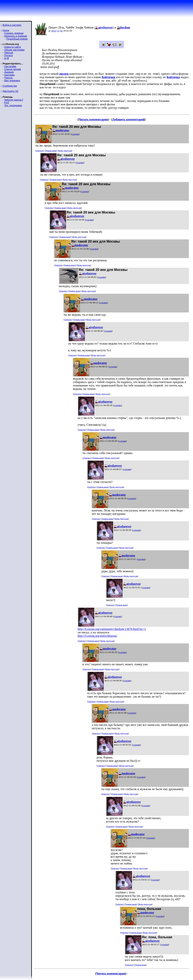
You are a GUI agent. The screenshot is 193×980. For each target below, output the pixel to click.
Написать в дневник (15, 36)
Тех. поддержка (13, 105)
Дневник (9, 72)
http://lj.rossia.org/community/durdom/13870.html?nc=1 (112, 629)
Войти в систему (12, 25)
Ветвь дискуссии (65, 151)
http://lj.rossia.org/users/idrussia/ (97, 636)
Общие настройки (14, 50)
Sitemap (9, 53)
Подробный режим (17, 39)
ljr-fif (7, 58)
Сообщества (10, 86)
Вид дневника (12, 81)
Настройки (10, 66)
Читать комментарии (93, 119)
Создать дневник (14, 33)
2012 (54, 31)
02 (61, 31)
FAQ (7, 103)
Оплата (8, 55)
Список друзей (12, 69)
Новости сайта (12, 47)
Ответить (39, 151)
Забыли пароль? (14, 100)
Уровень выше (51, 151)
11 (58, 31)
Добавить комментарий (128, 119)
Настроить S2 (10, 91)
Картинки (9, 75)
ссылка (75, 134)
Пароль (8, 78)
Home (6, 30)
